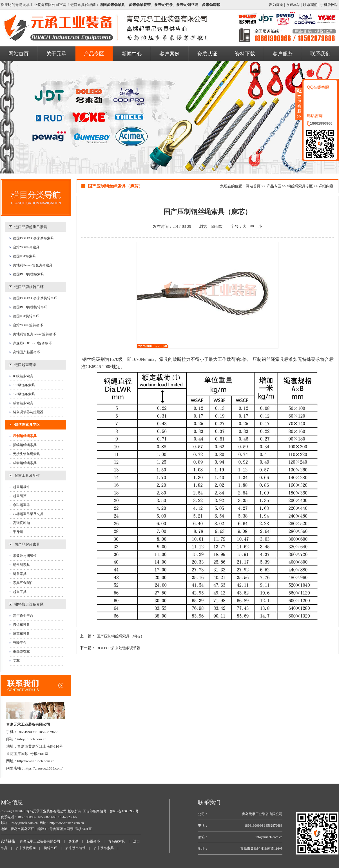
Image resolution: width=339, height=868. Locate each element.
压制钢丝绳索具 (25, 436)
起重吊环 (93, 841)
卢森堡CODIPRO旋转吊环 (32, 343)
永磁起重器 (21, 505)
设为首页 (276, 5)
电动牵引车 (21, 652)
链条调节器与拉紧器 (28, 412)
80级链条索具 (23, 376)
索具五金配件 (23, 583)
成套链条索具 (23, 403)
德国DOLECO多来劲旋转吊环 (35, 298)
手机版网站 (329, 5)
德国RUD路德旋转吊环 (30, 307)
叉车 (16, 661)
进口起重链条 (25, 365)
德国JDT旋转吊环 (26, 316)
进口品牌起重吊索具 (31, 227)
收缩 (299, 104)
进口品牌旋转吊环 (29, 287)
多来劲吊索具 (104, 848)
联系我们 (310, 5)
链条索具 (20, 574)
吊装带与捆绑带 (25, 556)
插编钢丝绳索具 (25, 445)
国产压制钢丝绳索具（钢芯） (120, 636)
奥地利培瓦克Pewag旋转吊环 (34, 334)
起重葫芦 (20, 496)
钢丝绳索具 (21, 565)
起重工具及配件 (27, 475)
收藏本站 (293, 5)
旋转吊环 (50, 848)
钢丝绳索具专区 (27, 425)
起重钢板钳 (21, 487)
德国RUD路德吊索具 (28, 274)
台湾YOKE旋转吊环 (28, 325)
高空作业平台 (23, 616)
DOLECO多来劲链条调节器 (119, 648)
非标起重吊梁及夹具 (28, 514)
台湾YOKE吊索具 (26, 247)
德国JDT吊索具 (24, 256)
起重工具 (20, 592)
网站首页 (253, 186)
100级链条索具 (24, 385)
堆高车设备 (21, 634)
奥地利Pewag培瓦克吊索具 (33, 265)
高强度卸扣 (21, 523)
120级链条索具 (24, 394)
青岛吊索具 (117, 841)
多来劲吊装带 (75, 848)
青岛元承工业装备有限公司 (46, 811)
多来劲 (73, 841)
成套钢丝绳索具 (25, 463)
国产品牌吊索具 (27, 544)
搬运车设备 (21, 625)
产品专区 (274, 186)
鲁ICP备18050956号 (124, 811)
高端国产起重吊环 (26, 352)
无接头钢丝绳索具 (26, 454)
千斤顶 (18, 532)
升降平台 (20, 643)
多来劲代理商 (26, 848)
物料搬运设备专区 (29, 604)
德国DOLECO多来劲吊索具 (33, 238)
